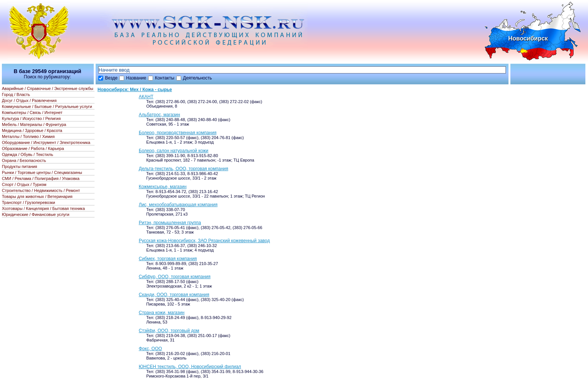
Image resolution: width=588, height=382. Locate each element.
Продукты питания (19, 166)
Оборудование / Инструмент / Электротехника (46, 142)
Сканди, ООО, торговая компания (174, 295)
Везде (111, 78)
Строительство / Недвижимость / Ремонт (41, 190)
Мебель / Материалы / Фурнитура (34, 124)
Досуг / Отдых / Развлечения (29, 100)
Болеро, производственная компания (178, 133)
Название (136, 78)
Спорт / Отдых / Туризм (24, 184)
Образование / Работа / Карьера (33, 148)
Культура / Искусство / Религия (31, 118)
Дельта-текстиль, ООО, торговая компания (184, 169)
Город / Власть (16, 94)
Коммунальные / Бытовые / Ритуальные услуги (47, 106)
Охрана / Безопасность (24, 160)
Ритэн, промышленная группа (170, 223)
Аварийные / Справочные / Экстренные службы (48, 88)
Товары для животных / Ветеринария (37, 196)
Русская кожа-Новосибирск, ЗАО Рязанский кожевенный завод (204, 241)
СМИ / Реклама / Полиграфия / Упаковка (41, 178)
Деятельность (197, 78)
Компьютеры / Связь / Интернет (32, 112)
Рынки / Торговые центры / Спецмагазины (42, 172)
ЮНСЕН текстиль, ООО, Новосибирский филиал (190, 367)
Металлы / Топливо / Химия (28, 136)
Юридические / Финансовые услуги (36, 214)
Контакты (165, 78)
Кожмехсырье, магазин (163, 187)
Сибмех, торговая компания (168, 259)
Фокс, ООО (150, 349)
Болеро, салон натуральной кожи (174, 151)
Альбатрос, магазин (159, 115)
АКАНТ (146, 97)
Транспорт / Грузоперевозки (28, 202)
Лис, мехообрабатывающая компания (178, 205)
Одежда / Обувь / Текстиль (28, 154)
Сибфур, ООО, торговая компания (175, 277)
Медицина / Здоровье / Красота (32, 130)
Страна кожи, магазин (162, 313)
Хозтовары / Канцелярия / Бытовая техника (43, 208)
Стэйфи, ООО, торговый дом (169, 331)
